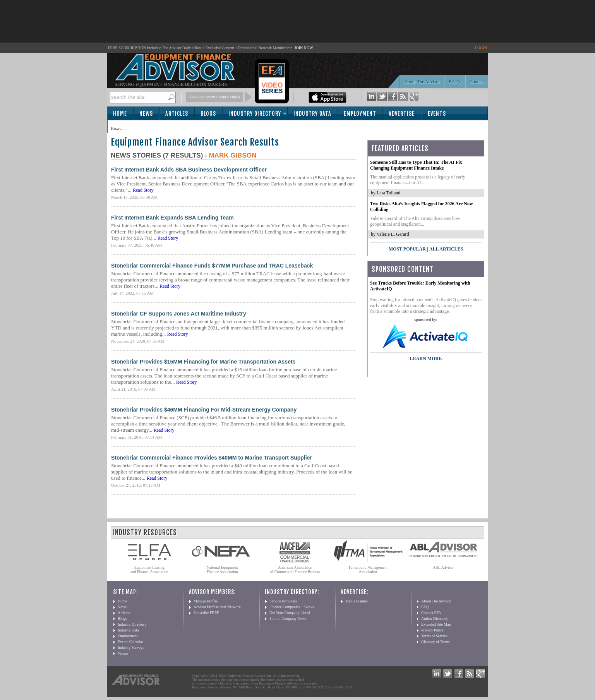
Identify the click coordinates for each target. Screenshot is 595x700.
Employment (360, 114)
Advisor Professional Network (217, 607)
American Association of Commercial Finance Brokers (295, 570)
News (146, 114)
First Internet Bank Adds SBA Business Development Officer (189, 170)
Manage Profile (206, 601)
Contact (477, 82)
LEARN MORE (426, 359)
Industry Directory (255, 114)
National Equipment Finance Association (222, 570)
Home (120, 114)
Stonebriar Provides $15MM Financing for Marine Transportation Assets (203, 362)
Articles (177, 114)
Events (437, 114)
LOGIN (481, 48)
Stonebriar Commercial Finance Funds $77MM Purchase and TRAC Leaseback (212, 266)
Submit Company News (288, 619)
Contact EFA (431, 613)
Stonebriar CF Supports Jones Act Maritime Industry (179, 314)
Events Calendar (130, 642)
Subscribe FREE (206, 613)
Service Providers (283, 601)
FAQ (425, 607)
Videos (123, 653)
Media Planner (357, 601)
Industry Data (312, 114)
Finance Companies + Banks (292, 607)
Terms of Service (434, 636)
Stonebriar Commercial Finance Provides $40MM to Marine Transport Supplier (212, 458)
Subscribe (129, 127)
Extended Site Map (436, 624)
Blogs (208, 114)
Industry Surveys (131, 648)
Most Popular (407, 249)
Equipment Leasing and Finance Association (149, 570)
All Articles (446, 249)
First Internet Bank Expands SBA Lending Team (172, 218)
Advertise (402, 114)
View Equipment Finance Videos (215, 97)
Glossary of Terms (436, 642)
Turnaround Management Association (368, 570)
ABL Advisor (443, 567)
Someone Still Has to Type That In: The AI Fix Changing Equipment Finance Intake (416, 165)
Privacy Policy (433, 630)
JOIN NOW (304, 48)
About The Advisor (422, 82)
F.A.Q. (455, 82)
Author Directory (435, 619)
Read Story (143, 190)
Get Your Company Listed (290, 613)
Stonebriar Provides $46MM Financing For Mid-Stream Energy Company (204, 410)
